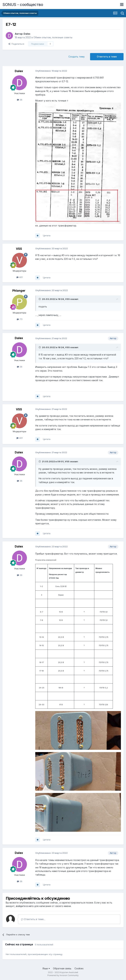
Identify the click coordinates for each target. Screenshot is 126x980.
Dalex (27, 34)
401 (20, 277)
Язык (46, 968)
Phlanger (19, 291)
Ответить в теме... (33, 919)
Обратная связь (62, 968)
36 (20, 100)
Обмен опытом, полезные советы (53, 37)
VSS (19, 249)
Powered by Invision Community (63, 975)
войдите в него (25, 906)
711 (20, 319)
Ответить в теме (107, 57)
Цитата (47, 235)
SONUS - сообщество (23, 5)
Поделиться (16, 44)
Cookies (79, 968)
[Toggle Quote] (40, 299)
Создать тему (77, 57)
